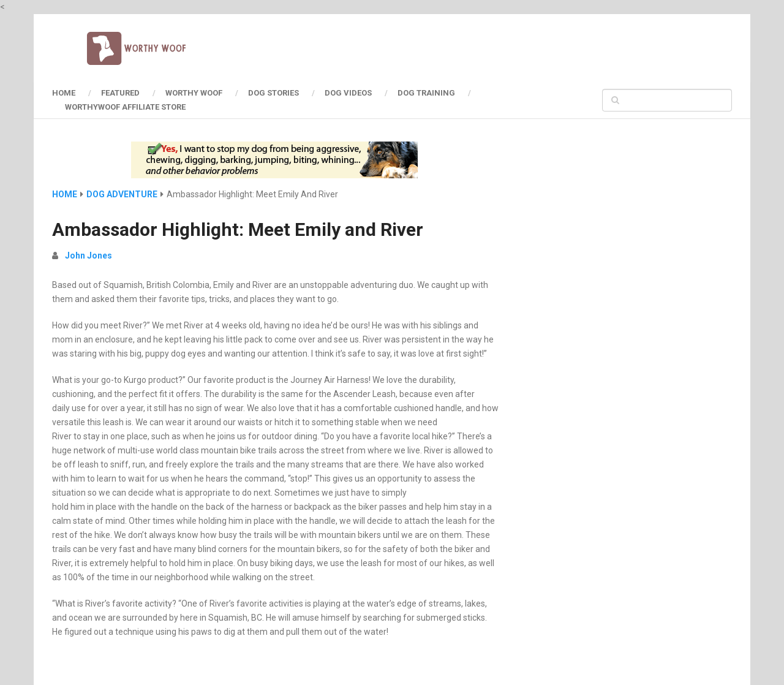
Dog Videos (348, 93)
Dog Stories (273, 93)
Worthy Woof (194, 93)
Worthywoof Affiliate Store (125, 107)
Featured (120, 93)
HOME (64, 93)
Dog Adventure (122, 194)
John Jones (89, 255)
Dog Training (426, 93)
